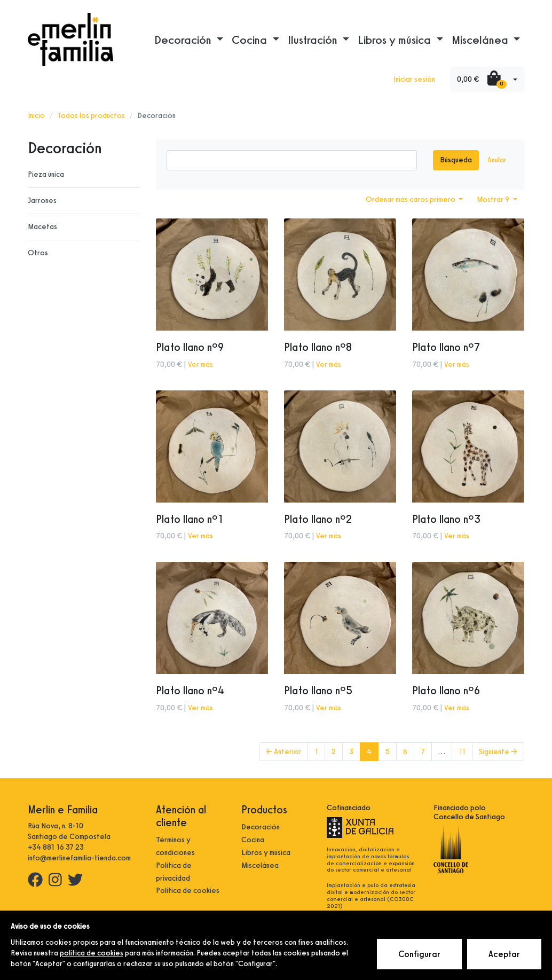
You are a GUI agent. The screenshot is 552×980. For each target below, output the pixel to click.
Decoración (261, 827)
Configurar (419, 954)
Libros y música (266, 853)
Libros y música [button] (396, 40)
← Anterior (283, 752)
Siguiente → (498, 752)
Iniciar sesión (414, 79)
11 (462, 752)
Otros (38, 253)
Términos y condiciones (175, 846)
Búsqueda (456, 160)
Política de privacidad (174, 872)
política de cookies (92, 953)
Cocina (253, 840)
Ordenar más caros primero (411, 199)
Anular (497, 160)
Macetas (42, 227)
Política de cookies (188, 891)
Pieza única (46, 174)
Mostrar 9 (494, 199)
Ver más (200, 364)
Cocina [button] (251, 40)
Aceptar (504, 954)
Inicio (36, 116)
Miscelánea (260, 865)
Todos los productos (91, 116)
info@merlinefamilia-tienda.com (79, 858)
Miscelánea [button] (481, 40)
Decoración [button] (184, 40)
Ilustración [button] (314, 40)
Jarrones (42, 201)
